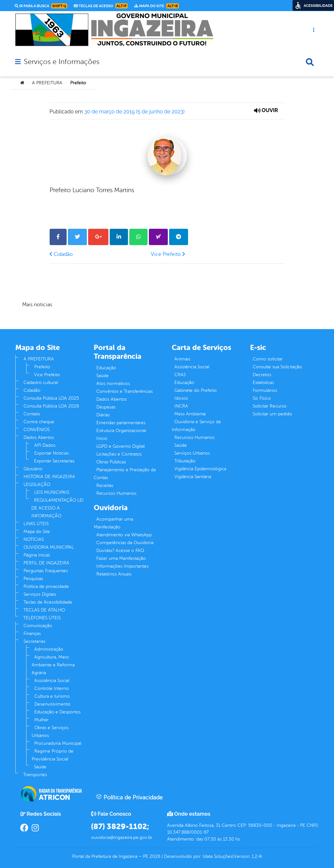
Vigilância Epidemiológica (200, 469)
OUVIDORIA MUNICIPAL (49, 547)
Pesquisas (33, 579)
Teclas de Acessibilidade (48, 602)
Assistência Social (52, 681)
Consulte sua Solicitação (277, 367)
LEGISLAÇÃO (37, 484)
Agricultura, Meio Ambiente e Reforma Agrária (53, 665)
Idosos (181, 398)
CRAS (180, 375)
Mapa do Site (37, 532)
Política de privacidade (46, 586)
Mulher (41, 720)
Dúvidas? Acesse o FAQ (120, 551)
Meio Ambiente (190, 414)
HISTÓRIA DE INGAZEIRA (49, 477)
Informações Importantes (122, 566)
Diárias (103, 415)
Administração (49, 649)
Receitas (105, 485)
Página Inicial (37, 555)
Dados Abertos (39, 437)
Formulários (265, 390)
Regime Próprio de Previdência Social (53, 755)
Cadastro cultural (41, 383)
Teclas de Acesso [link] (101, 6)
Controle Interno (52, 688)
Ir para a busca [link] (41, 6)
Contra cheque (39, 422)
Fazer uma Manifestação (121, 558)
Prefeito (42, 367)
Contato (32, 414)
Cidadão (61, 254)
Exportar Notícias (52, 453)
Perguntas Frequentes (46, 571)
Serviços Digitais (40, 594)
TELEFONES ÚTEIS (42, 618)
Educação (106, 368)
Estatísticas (263, 383)
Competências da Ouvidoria (125, 543)
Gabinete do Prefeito (196, 390)
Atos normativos (113, 384)
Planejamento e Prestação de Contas (125, 474)
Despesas (106, 407)
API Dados (45, 445)
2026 (154, 856)
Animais (182, 359)
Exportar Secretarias (54, 461)
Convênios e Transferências (125, 391)
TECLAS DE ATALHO (44, 610)
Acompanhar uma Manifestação (113, 523)
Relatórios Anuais (114, 574)
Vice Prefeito (168, 254)
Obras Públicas (111, 462)
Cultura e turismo (52, 696)
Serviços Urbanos (192, 453)
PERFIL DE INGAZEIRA (46, 563)
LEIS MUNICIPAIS (52, 492)
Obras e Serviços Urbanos (50, 732)
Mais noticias (37, 305)
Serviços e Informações (62, 62)
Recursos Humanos (116, 493)
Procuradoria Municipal (58, 743)
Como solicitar (268, 359)
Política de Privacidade (129, 797)
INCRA (181, 406)
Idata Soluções (218, 856)
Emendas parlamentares (121, 423)
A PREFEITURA (47, 83)
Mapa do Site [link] (157, 6)
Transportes (35, 775)
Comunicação (38, 626)
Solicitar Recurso (270, 406)
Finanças (32, 634)
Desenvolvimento (52, 704)
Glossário (33, 469)
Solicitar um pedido (272, 414)
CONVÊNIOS (37, 430)
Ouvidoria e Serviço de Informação (196, 426)
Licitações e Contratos (119, 454)
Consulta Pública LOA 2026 (51, 406)
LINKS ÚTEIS (36, 524)
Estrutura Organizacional (121, 431)
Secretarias (34, 641)
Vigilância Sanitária (193, 477)
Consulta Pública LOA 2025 (51, 398)
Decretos (262, 375)
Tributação (185, 461)
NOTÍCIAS (34, 539)
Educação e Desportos (57, 712)
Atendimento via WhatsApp (124, 535)
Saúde (40, 767)
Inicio (102, 438)
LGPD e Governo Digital (120, 446)
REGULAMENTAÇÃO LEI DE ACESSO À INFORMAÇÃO (57, 508)
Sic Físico (262, 398)
